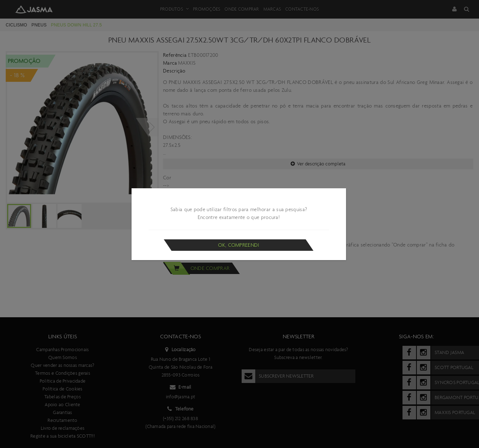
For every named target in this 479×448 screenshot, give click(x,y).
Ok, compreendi (239, 245)
